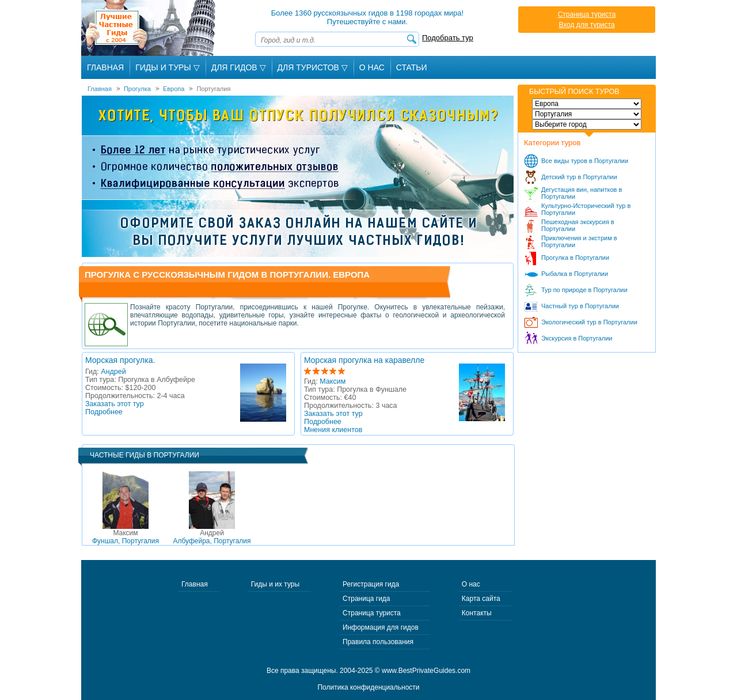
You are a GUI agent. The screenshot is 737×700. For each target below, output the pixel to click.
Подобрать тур (448, 38)
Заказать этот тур (115, 404)
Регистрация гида (371, 584)
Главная (105, 67)
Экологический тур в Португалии (589, 322)
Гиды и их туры (275, 584)
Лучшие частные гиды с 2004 (149, 28)
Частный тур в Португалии (580, 306)
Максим (333, 381)
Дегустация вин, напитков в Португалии (582, 193)
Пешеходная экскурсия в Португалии (578, 225)
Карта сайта (481, 599)
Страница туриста (587, 14)
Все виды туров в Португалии (585, 161)
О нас (471, 584)
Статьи (412, 67)
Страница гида (366, 599)
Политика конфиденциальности (368, 687)
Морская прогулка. (120, 360)
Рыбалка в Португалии (575, 274)
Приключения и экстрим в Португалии (579, 241)
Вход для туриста (586, 25)
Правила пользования (378, 642)
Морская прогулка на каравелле (364, 360)
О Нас (372, 67)
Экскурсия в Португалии (577, 338)
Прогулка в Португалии (575, 258)
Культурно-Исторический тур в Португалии (586, 209)
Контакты (477, 613)
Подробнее (104, 412)
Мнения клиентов (333, 430)
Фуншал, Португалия (126, 537)
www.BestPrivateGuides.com (426, 671)
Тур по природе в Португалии (584, 290)
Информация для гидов (381, 627)
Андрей (113, 372)
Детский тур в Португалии (579, 177)
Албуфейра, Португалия (212, 537)
